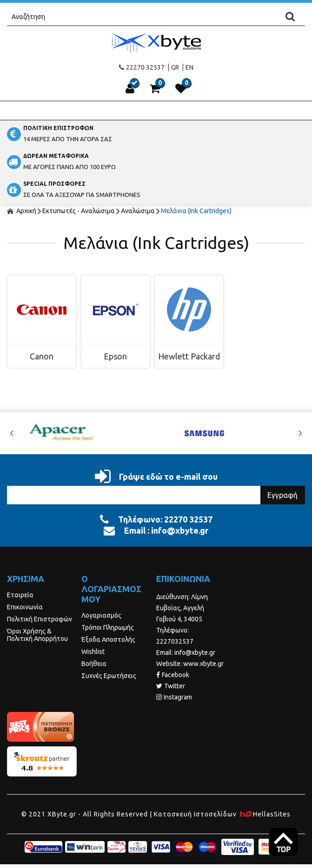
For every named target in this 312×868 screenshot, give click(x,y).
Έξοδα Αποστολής (108, 640)
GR (175, 67)
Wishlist (93, 652)
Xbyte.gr (156, 42)
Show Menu (156, 111)
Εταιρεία (20, 595)
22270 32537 (142, 67)
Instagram (174, 697)
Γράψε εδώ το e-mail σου (156, 476)
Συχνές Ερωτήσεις (109, 676)
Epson (115, 356)
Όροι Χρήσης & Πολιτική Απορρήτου (37, 635)
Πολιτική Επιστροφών (40, 619)
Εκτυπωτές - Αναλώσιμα (79, 211)
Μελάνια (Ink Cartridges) (196, 211)
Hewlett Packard (189, 356)
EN (189, 67)
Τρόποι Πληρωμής (108, 627)
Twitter (171, 686)
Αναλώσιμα (138, 211)
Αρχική (22, 211)
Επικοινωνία (25, 607)
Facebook (173, 675)
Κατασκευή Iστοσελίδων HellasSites (222, 814)
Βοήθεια (94, 664)
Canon (42, 356)
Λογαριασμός (101, 615)
